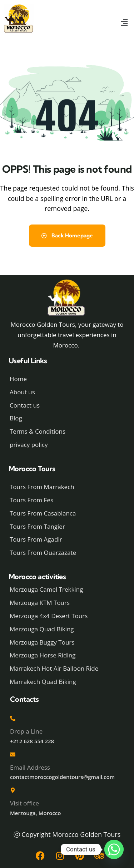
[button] (124, 23)
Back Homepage (67, 235)
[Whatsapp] (114, 849)
